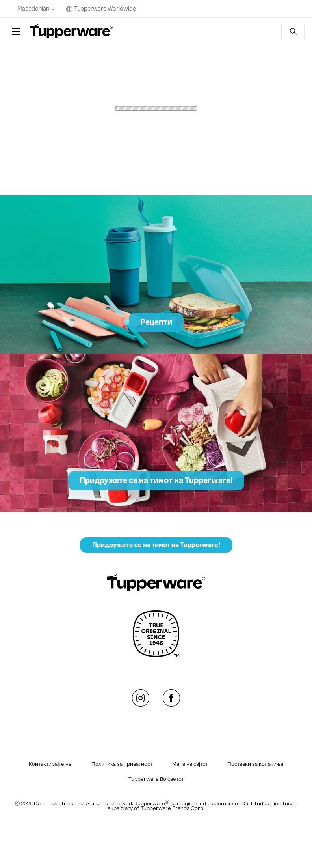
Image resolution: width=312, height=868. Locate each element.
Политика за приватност (122, 764)
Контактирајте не (50, 764)
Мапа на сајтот (190, 764)
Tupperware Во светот (156, 779)
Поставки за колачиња (255, 764)
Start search (293, 32)
